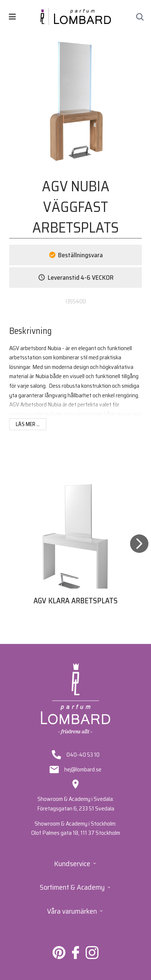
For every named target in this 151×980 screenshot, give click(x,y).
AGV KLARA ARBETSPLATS (75, 601)
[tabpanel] (75, 552)
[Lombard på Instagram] (92, 957)
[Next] (139, 553)
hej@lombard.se (83, 770)
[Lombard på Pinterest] (59, 957)
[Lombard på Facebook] (75, 957)
